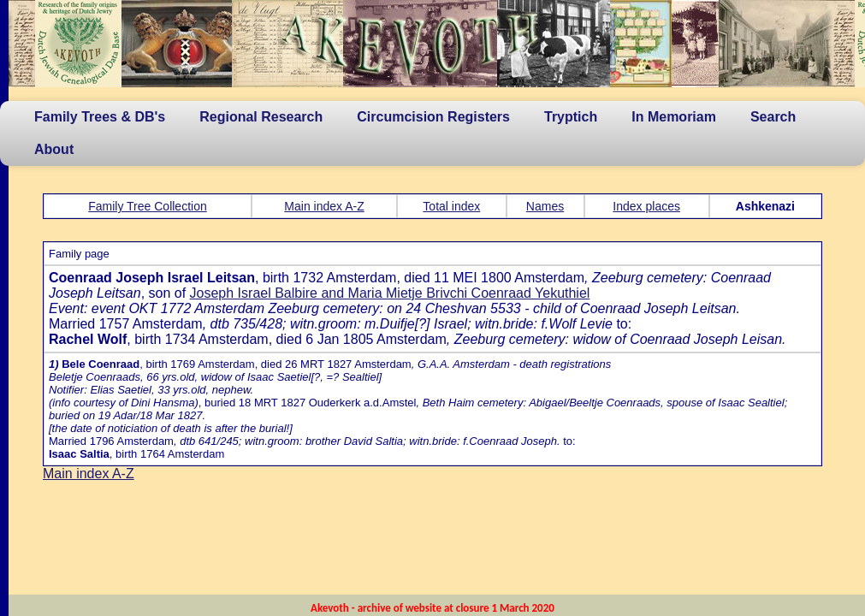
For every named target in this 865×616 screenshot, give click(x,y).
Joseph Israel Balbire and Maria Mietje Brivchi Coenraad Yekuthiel (390, 293)
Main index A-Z (324, 206)
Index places (646, 206)
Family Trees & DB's (100, 117)
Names (545, 206)
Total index (451, 206)
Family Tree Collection (148, 206)
